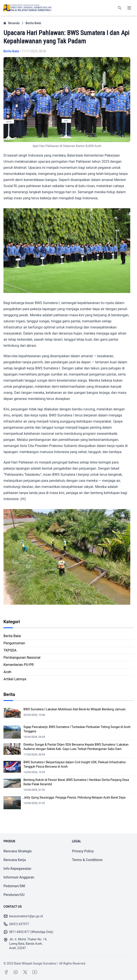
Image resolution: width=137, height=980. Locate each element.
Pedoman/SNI (14, 886)
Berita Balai (33, 23)
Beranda (12, 23)
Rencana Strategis (18, 851)
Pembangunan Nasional (22, 658)
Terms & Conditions (87, 860)
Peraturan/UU (14, 895)
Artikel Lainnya (15, 679)
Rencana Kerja (15, 860)
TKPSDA (10, 650)
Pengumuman (14, 643)
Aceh (7, 672)
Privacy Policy (83, 851)
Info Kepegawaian (17, 869)
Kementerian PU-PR (19, 665)
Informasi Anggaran (19, 877)
